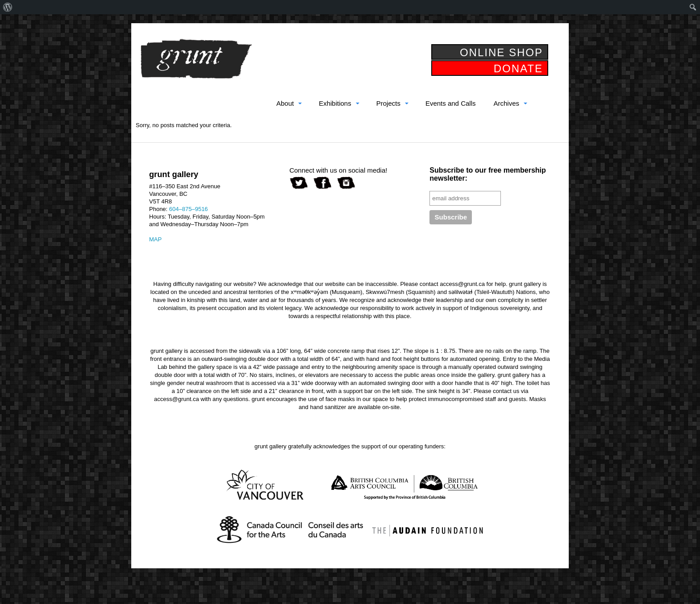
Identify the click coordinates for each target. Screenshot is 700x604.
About (285, 103)
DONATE (518, 68)
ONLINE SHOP (501, 52)
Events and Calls (451, 103)
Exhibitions (335, 103)
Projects (388, 103)
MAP (155, 239)
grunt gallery (196, 59)
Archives (506, 103)
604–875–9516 (189, 209)
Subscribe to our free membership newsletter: (488, 174)
